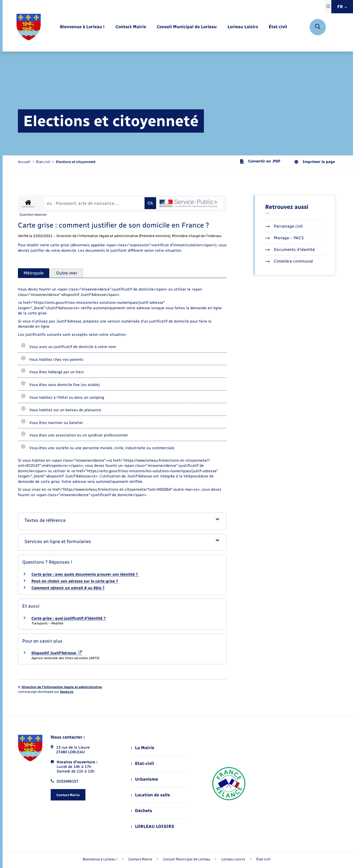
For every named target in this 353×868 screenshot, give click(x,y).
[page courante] (76, 162)
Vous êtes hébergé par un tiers (52, 372)
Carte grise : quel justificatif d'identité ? (68, 618)
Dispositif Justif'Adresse (57, 653)
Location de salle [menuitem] (150, 795)
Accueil (24, 162)
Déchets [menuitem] (142, 811)
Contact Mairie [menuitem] (140, 859)
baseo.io (67, 692)
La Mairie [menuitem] (143, 748)
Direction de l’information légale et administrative (62, 687)
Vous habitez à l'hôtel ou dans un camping (62, 398)
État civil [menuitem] (263, 859)
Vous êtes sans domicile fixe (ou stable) (60, 385)
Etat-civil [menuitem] (142, 763)
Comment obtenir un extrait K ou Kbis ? (68, 588)
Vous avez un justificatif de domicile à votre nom (68, 347)
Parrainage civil (284, 226)
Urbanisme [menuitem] (145, 779)
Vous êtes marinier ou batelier (52, 423)
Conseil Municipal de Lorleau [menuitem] (187, 859)
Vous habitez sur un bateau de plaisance (61, 410)
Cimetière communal (289, 261)
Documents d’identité (290, 250)
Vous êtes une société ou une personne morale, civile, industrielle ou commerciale (97, 448)
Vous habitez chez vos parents (52, 360)
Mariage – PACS (284, 238)
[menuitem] (82, 27)
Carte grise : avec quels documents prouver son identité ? (85, 574)
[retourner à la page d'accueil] (29, 27)
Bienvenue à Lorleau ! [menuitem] (100, 859)
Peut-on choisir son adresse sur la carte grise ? (75, 581)
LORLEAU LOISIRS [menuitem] (153, 826)
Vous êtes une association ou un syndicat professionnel (74, 435)
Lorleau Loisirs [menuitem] (233, 859)
